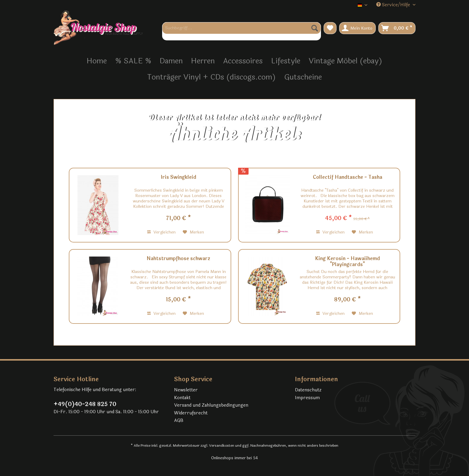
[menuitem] (242, 31)
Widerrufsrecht (191, 413)
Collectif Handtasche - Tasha (348, 178)
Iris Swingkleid (178, 178)
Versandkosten (222, 446)
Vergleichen (161, 232)
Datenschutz (308, 390)
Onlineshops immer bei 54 (234, 458)
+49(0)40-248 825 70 (85, 404)
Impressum (307, 398)
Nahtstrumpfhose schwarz (178, 259)
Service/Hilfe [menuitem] (394, 5)
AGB (179, 421)
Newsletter (186, 390)
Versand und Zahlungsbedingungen (211, 405)
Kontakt (182, 398)
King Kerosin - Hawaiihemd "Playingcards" (347, 262)
